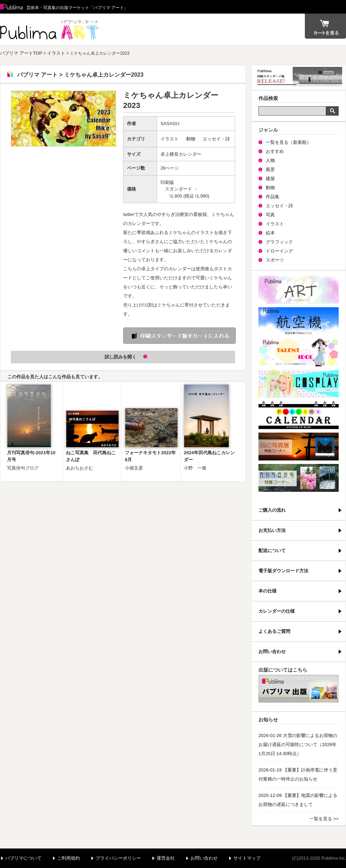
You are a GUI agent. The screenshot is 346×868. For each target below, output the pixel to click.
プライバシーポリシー (118, 858)
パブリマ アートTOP (21, 53)
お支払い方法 (272, 530)
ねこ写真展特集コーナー (299, 447)
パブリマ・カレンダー (299, 415)
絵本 (270, 233)
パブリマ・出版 (299, 689)
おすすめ (275, 151)
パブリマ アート (51, 29)
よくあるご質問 (274, 631)
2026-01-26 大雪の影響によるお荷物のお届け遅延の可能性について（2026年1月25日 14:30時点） (298, 745)
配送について (272, 551)
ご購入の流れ (272, 510)
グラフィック (279, 242)
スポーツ (275, 260)
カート (325, 26)
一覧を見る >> (324, 819)
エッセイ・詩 (216, 139)
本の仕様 (268, 591)
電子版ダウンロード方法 (283, 571)
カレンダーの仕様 (277, 611)
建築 (270, 179)
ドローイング (279, 251)
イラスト (56, 53)
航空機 (299, 321)
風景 (270, 169)
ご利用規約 (69, 858)
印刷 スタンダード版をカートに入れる (179, 336)
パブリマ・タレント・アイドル (299, 352)
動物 (191, 139)
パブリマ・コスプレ (299, 384)
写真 (270, 215)
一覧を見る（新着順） (288, 142)
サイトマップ (247, 858)
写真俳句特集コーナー (299, 478)
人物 (270, 160)
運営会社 (166, 858)
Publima (12, 7)
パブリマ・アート (299, 290)
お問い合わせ (272, 652)
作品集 (273, 197)
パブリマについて (23, 858)
